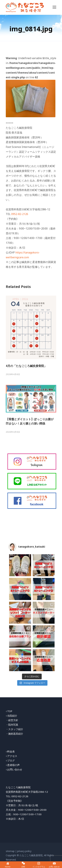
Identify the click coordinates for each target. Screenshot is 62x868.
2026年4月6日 (13, 374)
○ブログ (10, 760)
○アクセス (11, 756)
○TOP (9, 711)
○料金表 (10, 751)
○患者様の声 (13, 765)
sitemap (10, 851)
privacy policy (24, 851)
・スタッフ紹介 (14, 729)
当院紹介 (12, 716)
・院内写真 (12, 725)
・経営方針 (12, 720)
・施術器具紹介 (14, 734)
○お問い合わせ (14, 769)
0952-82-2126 (20, 214)
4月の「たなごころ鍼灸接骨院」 (26, 366)
